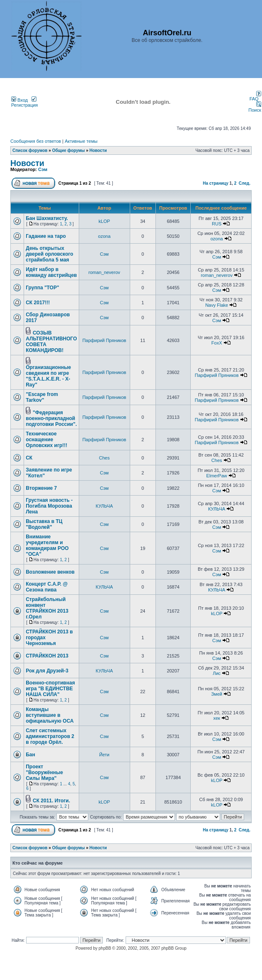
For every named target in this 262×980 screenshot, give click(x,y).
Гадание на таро (46, 236)
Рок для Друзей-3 (47, 671)
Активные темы (81, 141)
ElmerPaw (217, 476)
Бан (30, 755)
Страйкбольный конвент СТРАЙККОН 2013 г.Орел (47, 608)
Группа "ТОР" (42, 288)
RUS (217, 224)
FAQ (255, 97)
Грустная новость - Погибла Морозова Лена (49, 506)
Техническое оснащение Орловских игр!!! (46, 440)
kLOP (104, 221)
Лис (217, 673)
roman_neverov (104, 272)
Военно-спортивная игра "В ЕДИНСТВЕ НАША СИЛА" (50, 689)
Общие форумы (69, 150)
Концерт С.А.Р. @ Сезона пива (47, 587)
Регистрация (24, 103)
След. (245, 183)
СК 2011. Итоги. (51, 801)
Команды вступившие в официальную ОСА (50, 715)
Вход (19, 100)
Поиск (255, 108)
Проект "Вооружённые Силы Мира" (44, 772)
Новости (98, 150)
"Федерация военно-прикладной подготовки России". (51, 418)
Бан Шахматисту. (47, 218)
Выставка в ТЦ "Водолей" (44, 524)
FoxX (217, 343)
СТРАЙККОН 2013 (47, 656)
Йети (104, 755)
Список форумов (30, 150)
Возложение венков (50, 572)
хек (217, 718)
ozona (104, 236)
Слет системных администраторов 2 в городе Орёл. (50, 736)
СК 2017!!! (38, 303)
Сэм (43, 169)
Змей (216, 694)
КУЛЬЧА (104, 506)
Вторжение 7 (41, 488)
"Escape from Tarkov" (42, 397)
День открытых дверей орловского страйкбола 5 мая (49, 254)
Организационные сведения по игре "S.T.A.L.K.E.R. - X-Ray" (48, 376)
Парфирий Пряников (104, 340)
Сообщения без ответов (36, 141)
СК (29, 458)
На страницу (216, 183)
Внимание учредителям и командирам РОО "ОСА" (47, 545)
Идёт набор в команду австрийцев (51, 272)
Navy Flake (217, 305)
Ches (104, 458)
